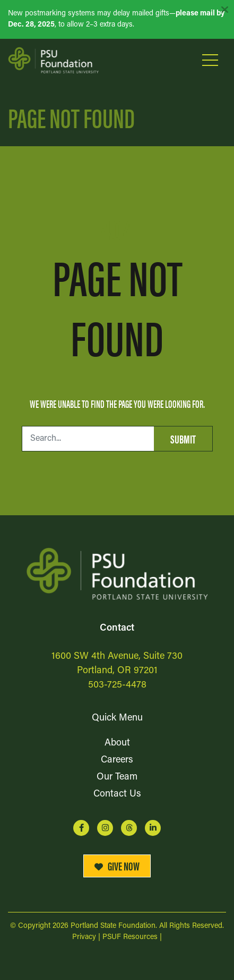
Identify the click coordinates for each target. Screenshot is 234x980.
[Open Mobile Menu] (210, 60)
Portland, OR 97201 (117, 671)
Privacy (84, 937)
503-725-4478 (117, 685)
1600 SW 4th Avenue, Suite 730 (117, 656)
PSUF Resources (130, 937)
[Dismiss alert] (224, 10)
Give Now (117, 865)
